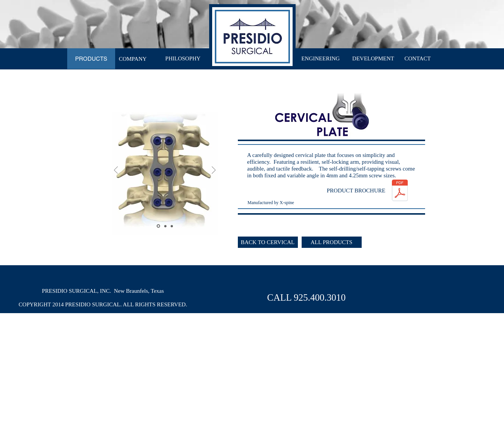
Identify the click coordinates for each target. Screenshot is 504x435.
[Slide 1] (158, 226)
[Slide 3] (172, 226)
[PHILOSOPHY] (183, 59)
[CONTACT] (418, 59)
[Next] (214, 171)
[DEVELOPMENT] (373, 59)
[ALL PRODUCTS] (332, 242)
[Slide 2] (165, 226)
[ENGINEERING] (321, 59)
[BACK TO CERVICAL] (268, 242)
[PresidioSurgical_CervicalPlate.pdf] (400, 191)
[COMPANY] (133, 59)
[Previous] (116, 171)
